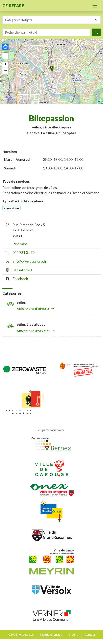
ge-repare (13, 6)
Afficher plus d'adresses (35, 308)
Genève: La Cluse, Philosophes (52, 133)
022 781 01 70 (23, 253)
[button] (52, 68)
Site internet (22, 270)
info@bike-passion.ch (29, 261)
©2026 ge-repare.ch (21, 634)
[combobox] (51, 20)
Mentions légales (51, 634)
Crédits (73, 634)
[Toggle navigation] (95, 6)
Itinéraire (20, 244)
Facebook (20, 279)
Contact (90, 634)
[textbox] (49, 20)
